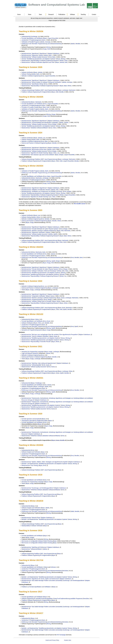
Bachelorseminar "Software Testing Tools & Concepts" (37, 301)
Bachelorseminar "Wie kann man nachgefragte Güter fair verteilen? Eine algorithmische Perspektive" (50, 335)
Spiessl (53, 254)
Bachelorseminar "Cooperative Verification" (34, 296)
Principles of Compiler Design (30, 107)
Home (19, 14)
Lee (44, 138)
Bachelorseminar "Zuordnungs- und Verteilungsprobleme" (38, 488)
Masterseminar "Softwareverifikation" (32, 549)
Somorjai (48, 42)
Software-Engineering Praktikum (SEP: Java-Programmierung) (39, 494)
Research (51, 14)
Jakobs (42, 42)
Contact (94, 14)
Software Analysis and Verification (31, 452)
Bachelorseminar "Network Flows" (31, 518)
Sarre (44, 40)
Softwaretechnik (26, 37)
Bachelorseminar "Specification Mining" (33, 84)
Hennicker (65, 571)
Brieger (54, 114)
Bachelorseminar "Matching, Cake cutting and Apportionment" (39, 363)
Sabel (72, 511)
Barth (50, 55)
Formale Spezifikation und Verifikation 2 (33, 567)
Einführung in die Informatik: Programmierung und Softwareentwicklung (42, 44)
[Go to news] (56, 18)
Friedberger (39, 383)
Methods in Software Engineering (31, 76)
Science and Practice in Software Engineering (34, 143)
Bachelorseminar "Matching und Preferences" (34, 547)
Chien (66, 61)
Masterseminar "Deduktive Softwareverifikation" (35, 128)
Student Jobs (68, 640)
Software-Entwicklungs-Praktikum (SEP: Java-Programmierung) (40, 90)
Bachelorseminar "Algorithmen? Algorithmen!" (34, 53)
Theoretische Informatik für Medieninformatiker (35, 421)
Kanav (52, 296)
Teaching (83, 14)
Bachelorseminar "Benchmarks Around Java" (34, 149)
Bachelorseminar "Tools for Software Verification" (35, 336)
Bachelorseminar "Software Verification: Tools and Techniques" (39, 271)
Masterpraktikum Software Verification (32, 526)
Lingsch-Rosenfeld (53, 38)
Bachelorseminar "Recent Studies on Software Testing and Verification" (41, 82)
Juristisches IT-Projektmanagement (31, 40)
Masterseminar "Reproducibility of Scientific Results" (36, 342)
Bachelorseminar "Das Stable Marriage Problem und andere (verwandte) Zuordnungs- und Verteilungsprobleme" (53, 580)
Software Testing (26, 74)
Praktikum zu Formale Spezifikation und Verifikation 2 (37, 587)
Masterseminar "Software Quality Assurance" (34, 367)
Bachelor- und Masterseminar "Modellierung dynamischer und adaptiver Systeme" (45, 464)
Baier (54, 57)
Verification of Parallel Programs (31, 42)
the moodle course (80, 204)
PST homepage (61, 635)
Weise (37, 319)
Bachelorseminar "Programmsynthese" (32, 300)
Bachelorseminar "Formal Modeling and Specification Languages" (40, 122)
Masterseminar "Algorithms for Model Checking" (35, 153)
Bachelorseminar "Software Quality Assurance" (35, 57)
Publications (62, 14)
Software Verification (27, 72)
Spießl (55, 234)
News (30, 14)
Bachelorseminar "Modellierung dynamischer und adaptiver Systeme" (41, 273)
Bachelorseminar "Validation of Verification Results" (36, 190)
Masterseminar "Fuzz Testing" (30, 465)
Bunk (44, 252)
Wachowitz (72, 90)
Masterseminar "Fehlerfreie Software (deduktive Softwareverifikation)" (41, 436)
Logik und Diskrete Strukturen (30, 353)
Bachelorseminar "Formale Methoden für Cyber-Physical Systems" (40, 229)
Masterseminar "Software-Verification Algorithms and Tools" (38, 62)
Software (72, 14)
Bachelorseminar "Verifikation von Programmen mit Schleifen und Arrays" (42, 191)
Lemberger (34, 37)
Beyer (45, 38)
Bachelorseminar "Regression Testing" (32, 55)
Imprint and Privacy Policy (52, 640)
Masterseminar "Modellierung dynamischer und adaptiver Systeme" (40, 274)
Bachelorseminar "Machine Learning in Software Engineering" (39, 231)
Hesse (58, 59)
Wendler (78, 44)
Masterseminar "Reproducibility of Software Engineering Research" (40, 61)
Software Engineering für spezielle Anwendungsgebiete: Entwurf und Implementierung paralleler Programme (52, 599)
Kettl (49, 49)
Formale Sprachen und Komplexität (32, 419)
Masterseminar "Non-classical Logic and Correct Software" (38, 155)
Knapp (45, 49)
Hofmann (53, 567)
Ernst (50, 57)
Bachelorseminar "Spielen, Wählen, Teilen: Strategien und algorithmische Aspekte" (45, 462)
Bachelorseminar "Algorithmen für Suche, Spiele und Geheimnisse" (40, 579)
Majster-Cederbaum (54, 53)
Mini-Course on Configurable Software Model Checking (37, 541)
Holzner (48, 353)
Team (40, 14)
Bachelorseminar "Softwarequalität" (31, 365)
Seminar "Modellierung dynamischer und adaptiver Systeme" (39, 59)
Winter (62, 61)
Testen (23, 290)
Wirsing (49, 47)
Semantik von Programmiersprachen (32, 330)
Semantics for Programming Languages (33, 352)
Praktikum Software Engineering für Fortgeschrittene (36, 92)
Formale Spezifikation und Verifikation (32, 38)
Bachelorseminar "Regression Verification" (33, 232)
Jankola (62, 62)
